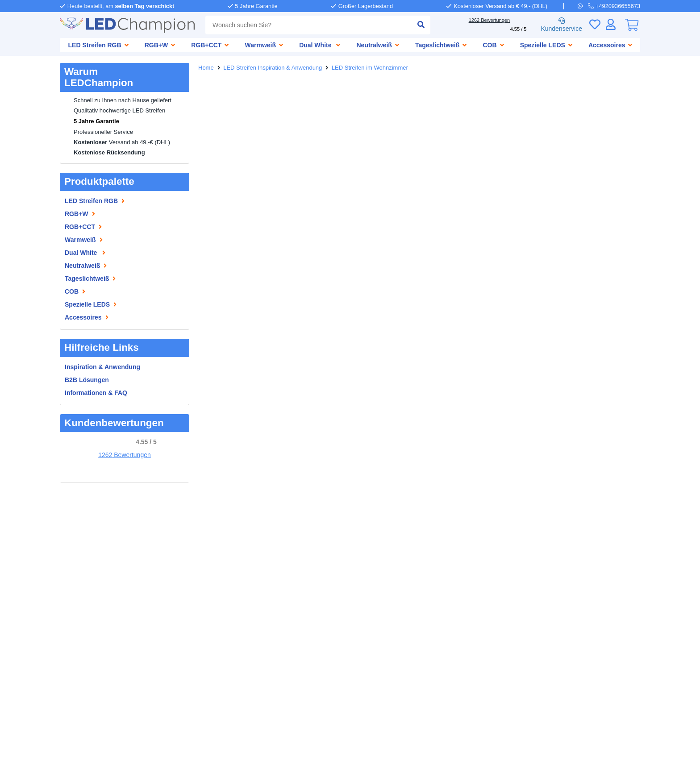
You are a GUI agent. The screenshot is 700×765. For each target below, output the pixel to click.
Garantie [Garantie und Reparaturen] (202, 548)
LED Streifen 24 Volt (89, 653)
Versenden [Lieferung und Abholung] (205, 539)
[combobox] (307, 25)
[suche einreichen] (418, 25)
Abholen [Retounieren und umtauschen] (242, 539)
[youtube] (278, 590)
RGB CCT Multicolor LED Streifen (108, 617)
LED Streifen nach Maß (94, 609)
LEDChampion (81, 521)
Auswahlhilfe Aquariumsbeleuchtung (116, 600)
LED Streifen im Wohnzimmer (374, 68)
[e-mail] (347, 570)
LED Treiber (77, 635)
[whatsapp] (584, 6)
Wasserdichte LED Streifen (99, 591)
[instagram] (252, 590)
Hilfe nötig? (354, 521)
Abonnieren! (565, 644)
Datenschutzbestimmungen (351, 744)
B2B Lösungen (86, 380)
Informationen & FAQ (97, 393)
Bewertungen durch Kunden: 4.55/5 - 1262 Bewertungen (350, 753)
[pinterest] (226, 590)
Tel (679, 737)
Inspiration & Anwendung (104, 367)
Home (206, 68)
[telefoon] (615, 6)
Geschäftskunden (86, 548)
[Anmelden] (611, 24)
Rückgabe (204, 557)
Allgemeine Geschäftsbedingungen (258, 744)
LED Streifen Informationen (100, 582)
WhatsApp (654, 737)
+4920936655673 (387, 530)
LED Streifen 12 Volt (89, 644)
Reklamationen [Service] (246, 548)
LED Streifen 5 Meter (91, 662)
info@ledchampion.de (396, 561)
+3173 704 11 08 (387, 589)
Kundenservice (560, 25)
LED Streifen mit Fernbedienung (108, 626)
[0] (632, 25)
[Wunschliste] (595, 24)
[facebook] (200, 590)
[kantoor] (347, 628)
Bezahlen (239, 530)
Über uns (74, 530)
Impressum (77, 539)
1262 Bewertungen (125, 455)
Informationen (82, 564)
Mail (627, 737)
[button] (11, 382)
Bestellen (203, 530)
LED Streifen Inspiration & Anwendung (275, 68)
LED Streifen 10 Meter (92, 671)
